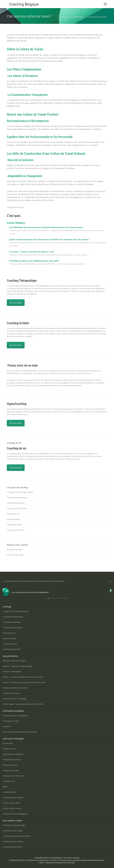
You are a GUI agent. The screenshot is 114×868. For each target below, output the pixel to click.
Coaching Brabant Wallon (13, 797)
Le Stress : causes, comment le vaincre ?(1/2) (32, 252)
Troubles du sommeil (11, 693)
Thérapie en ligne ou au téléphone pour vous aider (34, 261)
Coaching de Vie (13, 514)
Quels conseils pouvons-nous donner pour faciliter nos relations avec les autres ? (50, 239)
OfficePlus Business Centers (14, 661)
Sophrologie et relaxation (13, 754)
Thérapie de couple (11, 770)
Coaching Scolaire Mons (13, 847)
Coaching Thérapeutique (17, 498)
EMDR (5, 787)
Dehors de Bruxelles (15, 555)
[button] (46, 598)
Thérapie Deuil (9, 781)
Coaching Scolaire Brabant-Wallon (17, 836)
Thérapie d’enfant (10, 765)
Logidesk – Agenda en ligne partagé (17, 666)
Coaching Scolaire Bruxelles (14, 825)
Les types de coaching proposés (20, 492)
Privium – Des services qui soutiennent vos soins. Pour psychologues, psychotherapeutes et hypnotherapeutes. (62, 860)
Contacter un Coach (11, 721)
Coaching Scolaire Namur (13, 841)
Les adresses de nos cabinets (15, 716)
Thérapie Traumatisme (12, 672)
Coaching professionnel (17, 508)
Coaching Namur (10, 792)
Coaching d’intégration (16, 503)
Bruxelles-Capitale (14, 550)
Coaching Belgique (55, 858)
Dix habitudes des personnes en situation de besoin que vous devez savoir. (46, 227)
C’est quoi (14, 216)
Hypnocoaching (13, 519)
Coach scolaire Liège (11, 803)
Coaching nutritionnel (16, 530)
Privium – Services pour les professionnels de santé (24, 682)
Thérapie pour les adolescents (15, 688)
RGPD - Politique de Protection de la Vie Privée (57, 863)
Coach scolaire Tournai (12, 808)
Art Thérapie (8, 743)
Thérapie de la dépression (14, 776)
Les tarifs (7, 726)
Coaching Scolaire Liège (12, 831)
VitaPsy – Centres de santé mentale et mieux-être (23, 677)
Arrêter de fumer (10, 749)
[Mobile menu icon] (105, 4)
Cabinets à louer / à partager (15, 699)
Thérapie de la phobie (12, 760)
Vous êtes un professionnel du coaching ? (20, 732)
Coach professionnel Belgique (15, 814)
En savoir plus (16, 303)
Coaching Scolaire (14, 525)
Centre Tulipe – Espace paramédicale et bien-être (23, 704)
